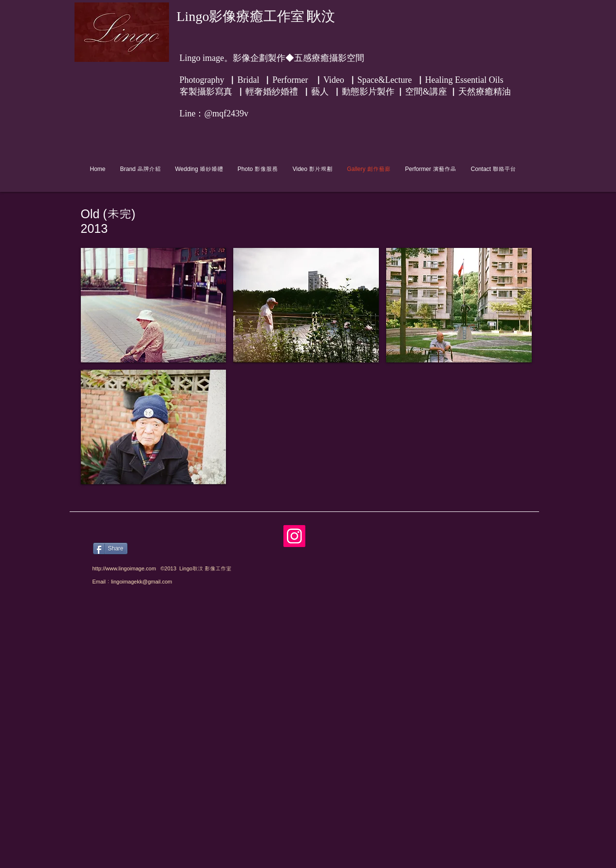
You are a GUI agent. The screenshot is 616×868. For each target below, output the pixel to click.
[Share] (110, 548)
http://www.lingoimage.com (124, 568)
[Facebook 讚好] (178, 530)
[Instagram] (294, 536)
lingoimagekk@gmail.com (142, 582)
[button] (154, 305)
